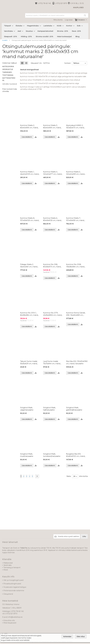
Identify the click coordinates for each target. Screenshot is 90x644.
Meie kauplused (10, 623)
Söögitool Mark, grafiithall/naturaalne (74, 409)
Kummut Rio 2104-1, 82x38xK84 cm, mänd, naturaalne (29, 314)
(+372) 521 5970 (61, 3)
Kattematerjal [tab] (9, 79)
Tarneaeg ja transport (12, 568)
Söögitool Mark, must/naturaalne (27, 455)
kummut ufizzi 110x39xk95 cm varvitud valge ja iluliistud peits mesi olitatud (50, 80)
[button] (36, 137)
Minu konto (58, 20)
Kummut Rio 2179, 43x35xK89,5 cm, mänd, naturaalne (52, 314)
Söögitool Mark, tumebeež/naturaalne (52, 455)
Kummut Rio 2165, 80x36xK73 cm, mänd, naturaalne (52, 266)
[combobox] (57, 15)
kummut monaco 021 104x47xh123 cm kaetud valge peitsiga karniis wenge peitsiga (54, 73)
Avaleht (5, 40)
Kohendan (67, 636)
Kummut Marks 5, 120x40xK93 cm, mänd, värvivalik (75, 173)
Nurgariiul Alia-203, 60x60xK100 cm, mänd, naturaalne (76, 455)
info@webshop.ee (15, 617)
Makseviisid (8, 563)
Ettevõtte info (9, 620)
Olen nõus (81, 636)
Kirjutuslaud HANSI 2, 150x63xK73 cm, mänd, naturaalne (75, 127)
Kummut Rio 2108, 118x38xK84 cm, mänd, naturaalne (75, 266)
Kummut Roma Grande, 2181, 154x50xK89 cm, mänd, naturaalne (76, 314)
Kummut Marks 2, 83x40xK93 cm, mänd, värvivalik (29, 127)
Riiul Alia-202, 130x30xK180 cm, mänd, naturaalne (77, 362)
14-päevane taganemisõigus (15, 587)
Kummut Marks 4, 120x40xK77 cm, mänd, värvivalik (52, 173)
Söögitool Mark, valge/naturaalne (27, 409)
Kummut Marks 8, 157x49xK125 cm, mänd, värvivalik (29, 219)
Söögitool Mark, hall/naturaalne (49, 409)
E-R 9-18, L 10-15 (77, 3)
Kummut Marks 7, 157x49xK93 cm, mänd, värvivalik (75, 219)
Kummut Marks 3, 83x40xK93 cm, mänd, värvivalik (52, 127)
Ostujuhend (8, 594)
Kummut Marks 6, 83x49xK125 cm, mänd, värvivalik (52, 219)
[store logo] (2, 18)
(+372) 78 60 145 (44, 3)
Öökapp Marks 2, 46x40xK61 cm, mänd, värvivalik (29, 266)
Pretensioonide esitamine (14, 591)
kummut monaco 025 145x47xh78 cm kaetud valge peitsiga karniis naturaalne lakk (53, 76)
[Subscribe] (84, 536)
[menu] (45, 31)
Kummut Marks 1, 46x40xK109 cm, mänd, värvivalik (29, 173)
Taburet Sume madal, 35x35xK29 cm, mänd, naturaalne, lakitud (29, 362)
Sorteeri (68, 63)
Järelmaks (7, 565)
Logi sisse (69, 20)
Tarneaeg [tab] (7, 72)
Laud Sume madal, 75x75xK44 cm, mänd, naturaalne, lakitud (52, 362)
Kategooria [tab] (8, 66)
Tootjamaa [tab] (8, 75)
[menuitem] (8, 26)
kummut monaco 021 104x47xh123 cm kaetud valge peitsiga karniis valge (50, 83)
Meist (6, 570)
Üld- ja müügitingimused (13, 580)
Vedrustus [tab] (8, 69)
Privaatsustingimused (12, 584)
